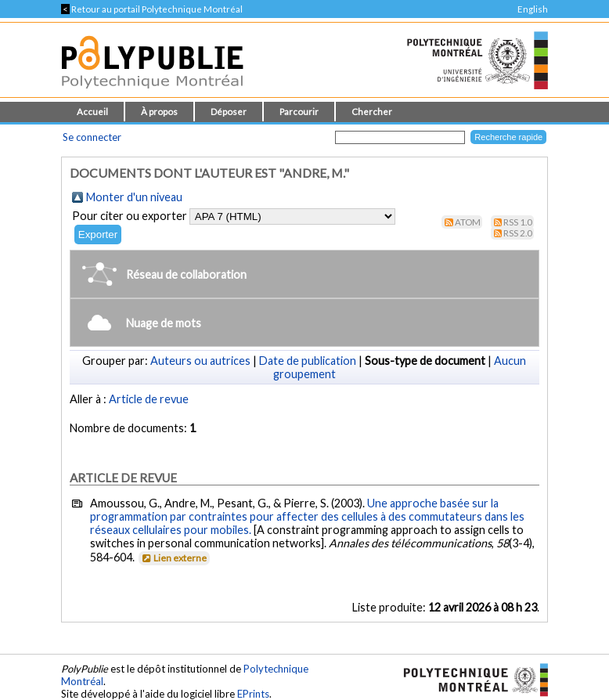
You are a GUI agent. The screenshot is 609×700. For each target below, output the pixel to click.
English (533, 9)
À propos (159, 112)
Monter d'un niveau (134, 197)
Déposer (229, 112)
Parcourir (299, 112)
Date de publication (308, 361)
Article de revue (149, 399)
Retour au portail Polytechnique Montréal (152, 9)
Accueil (92, 112)
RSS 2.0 (518, 233)
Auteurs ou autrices (200, 361)
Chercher (372, 112)
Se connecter (92, 137)
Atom (468, 222)
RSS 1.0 (518, 222)
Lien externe (173, 558)
